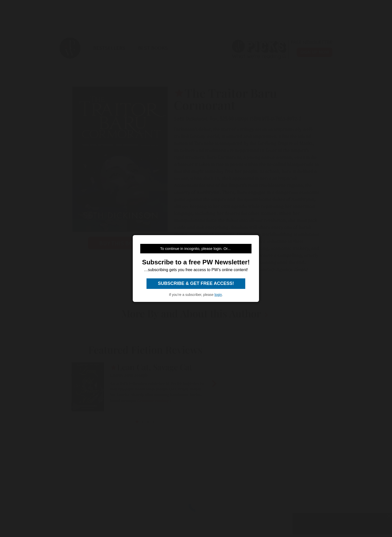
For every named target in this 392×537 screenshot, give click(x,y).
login (218, 295)
